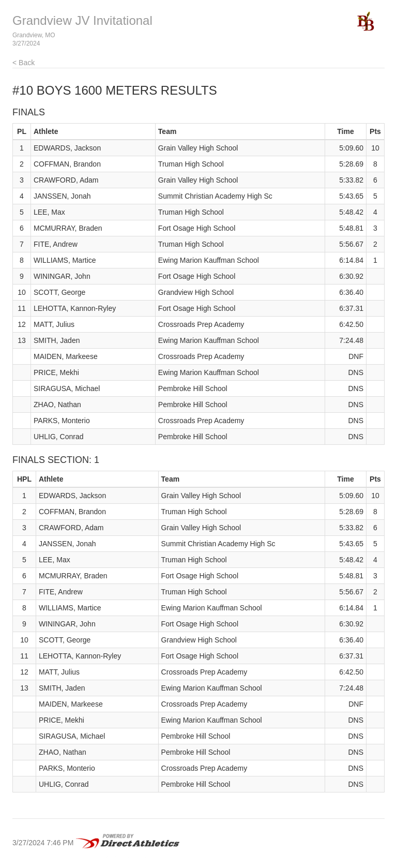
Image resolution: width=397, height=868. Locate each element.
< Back (24, 63)
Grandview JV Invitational (82, 20)
